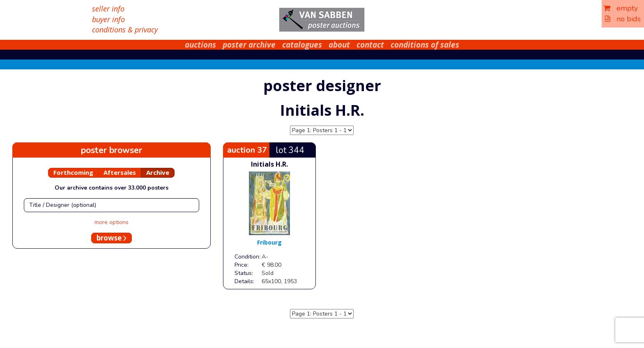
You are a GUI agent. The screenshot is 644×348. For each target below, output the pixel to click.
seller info (108, 9)
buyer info (108, 19)
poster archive (249, 45)
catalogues (302, 45)
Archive (158, 172)
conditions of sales (425, 45)
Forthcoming (73, 172)
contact (370, 45)
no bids (623, 19)
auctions (200, 45)
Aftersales (120, 172)
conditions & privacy (125, 30)
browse (112, 238)
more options (112, 222)
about (339, 45)
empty (621, 8)
